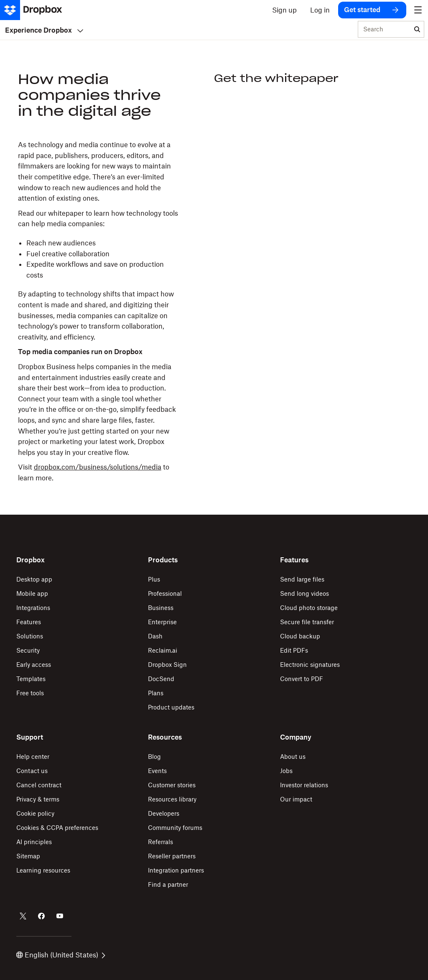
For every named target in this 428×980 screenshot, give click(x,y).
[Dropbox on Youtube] (60, 916)
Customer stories (172, 785)
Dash (155, 636)
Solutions (30, 636)
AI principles (34, 842)
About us (293, 757)
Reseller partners (172, 856)
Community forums (175, 828)
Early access (34, 665)
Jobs (286, 771)
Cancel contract (39, 785)
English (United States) (61, 955)
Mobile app (32, 593)
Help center (33, 757)
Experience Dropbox (44, 30)
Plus (154, 579)
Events (157, 771)
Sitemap (28, 856)
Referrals (160, 842)
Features (29, 622)
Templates (31, 679)
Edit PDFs (294, 650)
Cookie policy (35, 813)
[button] (98, 311)
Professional (165, 593)
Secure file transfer (307, 622)
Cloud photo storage (309, 608)
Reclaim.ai (163, 650)
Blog (154, 757)
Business (161, 608)
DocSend (161, 679)
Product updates (171, 707)
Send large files (302, 579)
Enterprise (162, 622)
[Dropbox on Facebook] (41, 916)
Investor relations (304, 785)
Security (28, 650)
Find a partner (168, 884)
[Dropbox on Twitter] (23, 916)
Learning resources (43, 870)
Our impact (296, 799)
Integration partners (176, 870)
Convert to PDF (302, 679)
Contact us (32, 771)
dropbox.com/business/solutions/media (98, 467)
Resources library (172, 799)
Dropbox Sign (167, 665)
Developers (164, 813)
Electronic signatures (310, 665)
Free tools (30, 693)
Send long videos (304, 593)
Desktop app (34, 579)
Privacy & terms (38, 799)
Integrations (33, 608)
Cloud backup (300, 636)
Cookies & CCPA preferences (57, 828)
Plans (156, 693)
